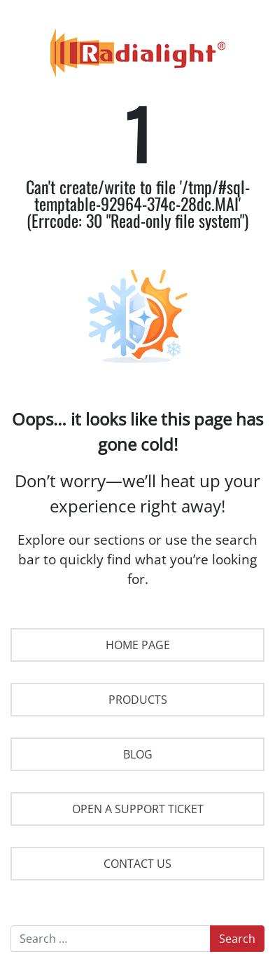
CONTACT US (137, 864)
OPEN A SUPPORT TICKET (138, 809)
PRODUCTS (138, 700)
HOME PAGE (138, 645)
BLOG (138, 754)
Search (237, 939)
